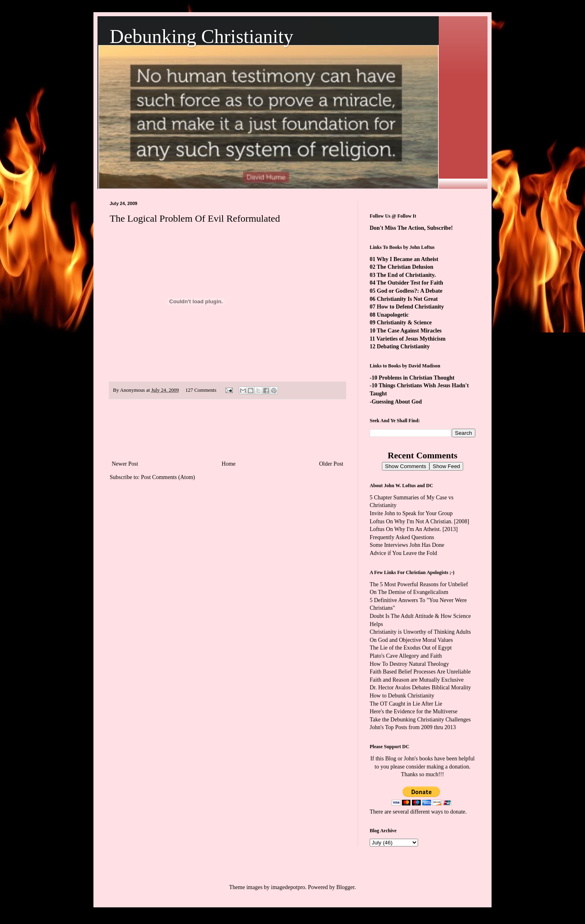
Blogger (345, 887)
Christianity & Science (404, 323)
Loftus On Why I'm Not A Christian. (411, 521)
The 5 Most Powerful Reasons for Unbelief (419, 584)
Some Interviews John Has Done (407, 545)
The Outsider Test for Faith (410, 283)
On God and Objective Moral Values (411, 640)
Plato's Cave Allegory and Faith (406, 656)
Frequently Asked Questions (402, 537)
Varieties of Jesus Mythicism (411, 339)
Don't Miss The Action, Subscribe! (411, 228)
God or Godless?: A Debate (410, 291)
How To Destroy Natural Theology (409, 664)
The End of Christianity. (406, 275)
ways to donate (448, 812)
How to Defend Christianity (411, 307)
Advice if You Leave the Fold (403, 553)
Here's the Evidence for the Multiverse (414, 711)
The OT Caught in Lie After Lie (406, 704)
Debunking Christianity (201, 36)
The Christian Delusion (405, 267)
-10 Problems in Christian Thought (412, 378)
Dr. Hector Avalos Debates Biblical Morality (420, 688)
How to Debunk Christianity (402, 696)
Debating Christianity (403, 346)
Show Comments (406, 466)
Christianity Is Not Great (407, 299)
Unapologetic (393, 315)
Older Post (331, 464)
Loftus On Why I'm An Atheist (405, 529)
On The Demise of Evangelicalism (409, 592)
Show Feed (446, 466)
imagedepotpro (288, 887)
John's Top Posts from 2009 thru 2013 (413, 727)
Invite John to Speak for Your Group (411, 513)
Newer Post (125, 464)
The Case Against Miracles (409, 331)
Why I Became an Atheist (407, 259)
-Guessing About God (396, 402)
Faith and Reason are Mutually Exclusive (417, 680)
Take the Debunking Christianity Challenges (420, 720)
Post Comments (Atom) (168, 477)
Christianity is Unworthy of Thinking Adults (420, 632)
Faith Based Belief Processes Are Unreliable (420, 672)
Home (229, 464)
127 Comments (201, 390)
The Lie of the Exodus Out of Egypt (411, 648)
